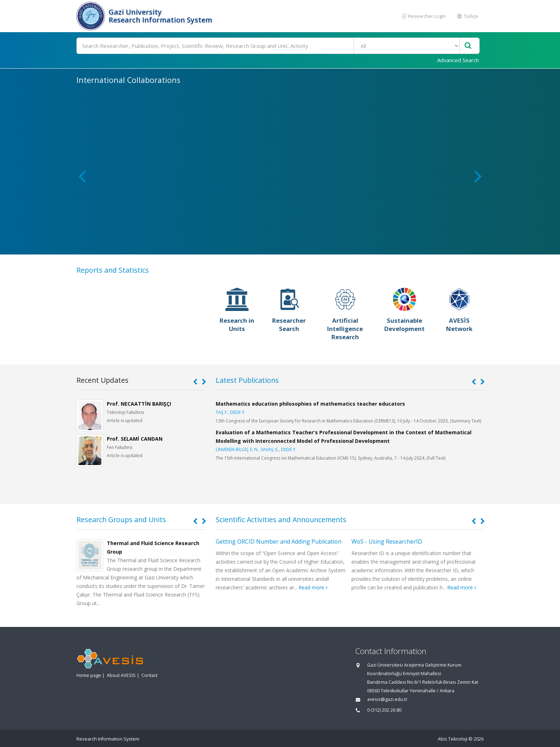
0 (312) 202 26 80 (384, 710)
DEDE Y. (238, 412)
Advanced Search (458, 60)
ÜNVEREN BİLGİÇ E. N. (237, 449)
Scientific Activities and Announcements (281, 520)
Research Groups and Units (121, 520)
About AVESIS (121, 675)
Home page (89, 675)
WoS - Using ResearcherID (387, 541)
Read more (313, 587)
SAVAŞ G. (270, 449)
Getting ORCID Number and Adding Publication (279, 541)
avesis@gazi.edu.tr (387, 699)
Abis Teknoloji (453, 739)
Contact (149, 675)
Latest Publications (247, 380)
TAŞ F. (222, 412)
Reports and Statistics (113, 270)
